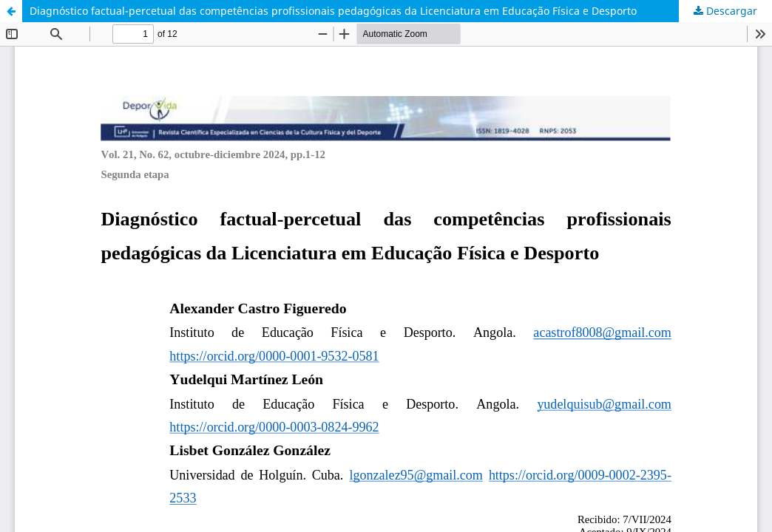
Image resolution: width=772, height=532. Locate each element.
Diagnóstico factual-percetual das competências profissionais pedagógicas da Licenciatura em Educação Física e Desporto (333, 11)
